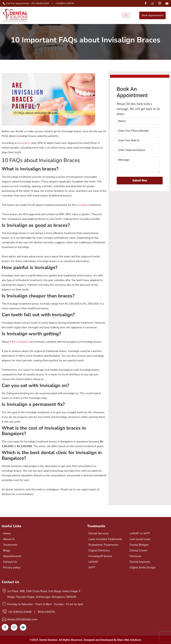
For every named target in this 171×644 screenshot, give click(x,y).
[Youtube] (167, 3)
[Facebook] (145, 3)
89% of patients (20, 342)
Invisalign (82, 205)
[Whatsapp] (153, 3)
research (25, 143)
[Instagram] (160, 3)
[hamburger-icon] (126, 15)
